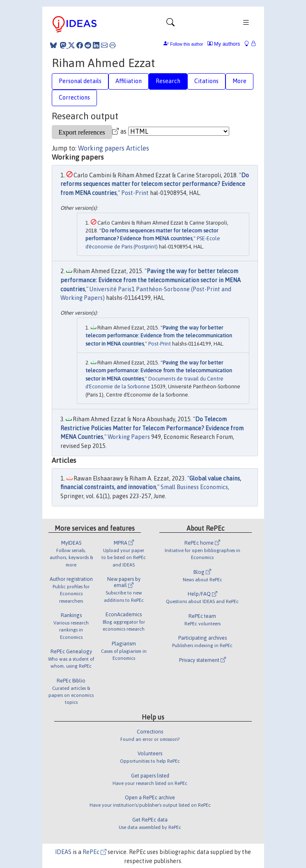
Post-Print (135, 193)
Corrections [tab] (74, 97)
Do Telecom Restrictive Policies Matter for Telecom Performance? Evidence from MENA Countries (152, 428)
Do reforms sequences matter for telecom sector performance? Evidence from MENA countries (155, 184)
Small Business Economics (194, 487)
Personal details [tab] (80, 81)
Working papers (101, 148)
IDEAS (63, 852)
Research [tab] (168, 81)
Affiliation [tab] (129, 81)
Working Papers (129, 437)
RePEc (94, 852)
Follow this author (186, 44)
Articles (138, 148)
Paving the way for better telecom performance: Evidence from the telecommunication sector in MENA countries (151, 280)
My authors (224, 44)
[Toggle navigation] (170, 24)
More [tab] (239, 81)
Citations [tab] (206, 81)
